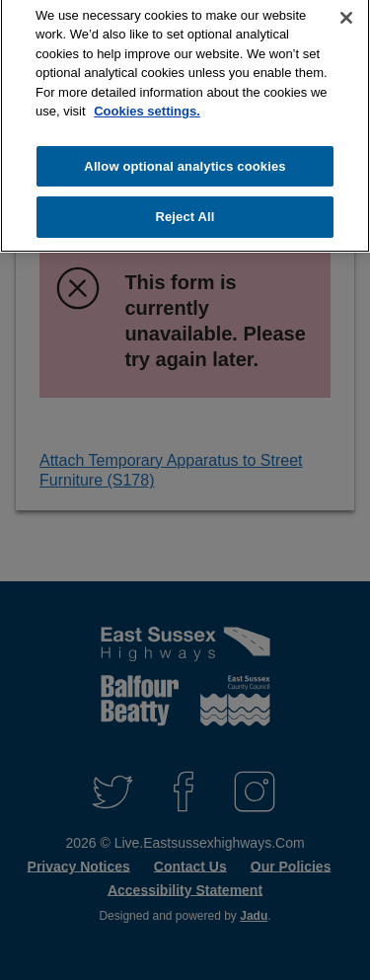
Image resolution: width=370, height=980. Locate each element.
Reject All (185, 212)
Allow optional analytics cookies (185, 161)
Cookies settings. (147, 106)
